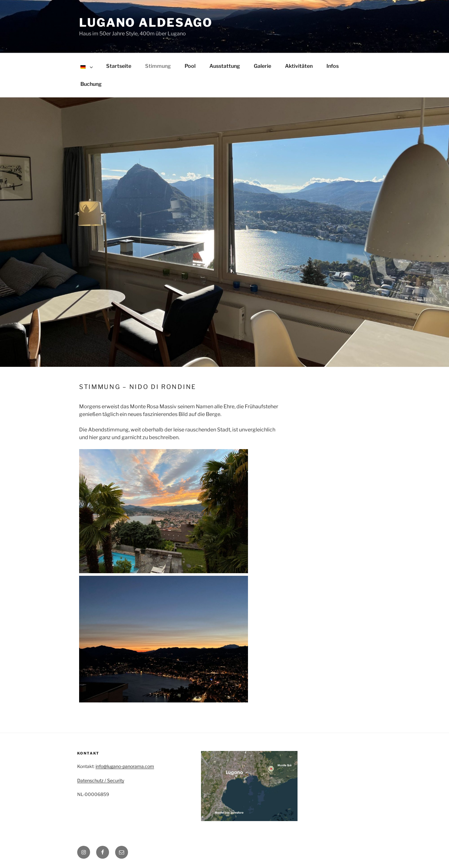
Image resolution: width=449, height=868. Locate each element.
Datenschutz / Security (101, 780)
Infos (333, 66)
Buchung (91, 84)
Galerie (262, 66)
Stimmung (158, 66)
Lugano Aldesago (146, 23)
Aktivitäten (299, 66)
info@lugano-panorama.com (125, 766)
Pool (190, 66)
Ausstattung (225, 66)
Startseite (119, 66)
